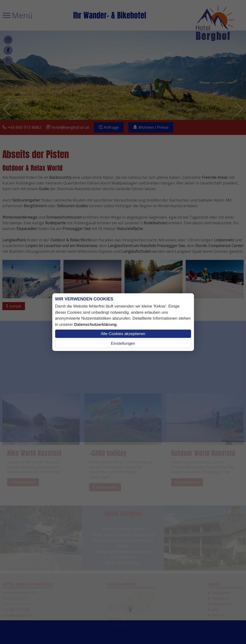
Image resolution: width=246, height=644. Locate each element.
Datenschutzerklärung (95, 324)
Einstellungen (123, 343)
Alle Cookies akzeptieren (123, 334)
